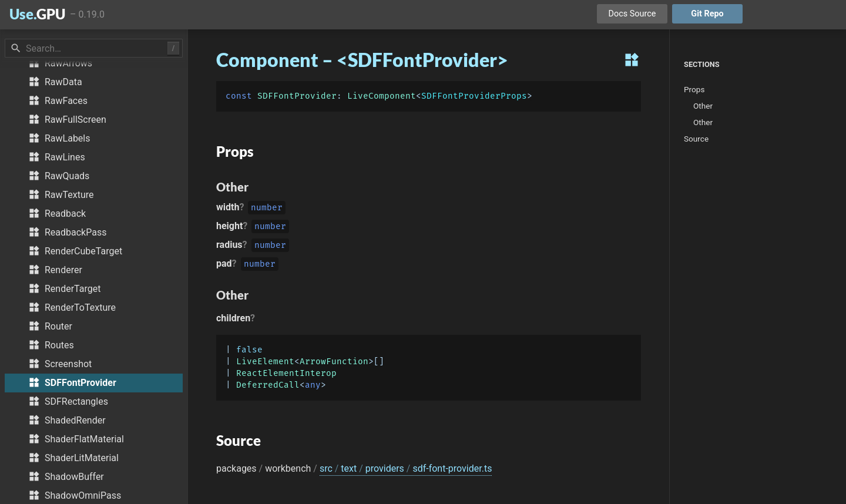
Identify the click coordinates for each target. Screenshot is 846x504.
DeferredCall (268, 385)
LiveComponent (382, 96)
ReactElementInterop (286, 373)
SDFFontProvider (297, 96)
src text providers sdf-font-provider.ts (406, 468)
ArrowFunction (334, 362)
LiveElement (265, 362)
